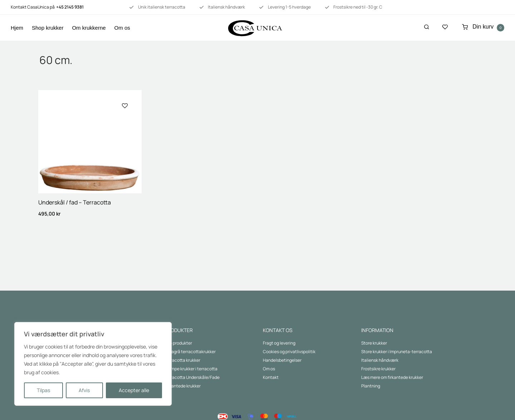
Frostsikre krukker (378, 369)
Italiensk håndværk (380, 360)
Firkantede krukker (183, 386)
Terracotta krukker (182, 360)
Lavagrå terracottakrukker (190, 352)
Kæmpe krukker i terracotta (191, 369)
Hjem (17, 28)
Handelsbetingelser (282, 360)
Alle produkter (178, 343)
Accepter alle (134, 390)
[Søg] (427, 27)
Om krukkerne (89, 28)
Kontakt (271, 377)
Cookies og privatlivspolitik (289, 352)
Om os (122, 28)
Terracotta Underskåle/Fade (192, 377)
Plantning (371, 386)
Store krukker (374, 343)
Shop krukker (48, 28)
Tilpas (43, 390)
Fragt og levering (279, 343)
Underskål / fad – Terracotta (75, 202)
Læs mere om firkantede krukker (392, 377)
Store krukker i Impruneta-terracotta (397, 352)
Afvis (84, 390)
